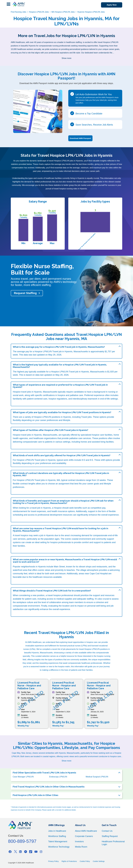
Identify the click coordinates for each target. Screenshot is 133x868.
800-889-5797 (22, 841)
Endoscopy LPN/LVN (58, 777)
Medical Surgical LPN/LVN (97, 777)
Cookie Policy (85, 861)
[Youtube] (36, 852)
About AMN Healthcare (86, 831)
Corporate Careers (84, 836)
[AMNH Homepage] (19, 4)
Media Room (81, 847)
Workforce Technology (59, 847)
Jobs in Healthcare (57, 831)
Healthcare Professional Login (113, 843)
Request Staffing (25, 293)
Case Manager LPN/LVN (23, 777)
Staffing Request (110, 836)
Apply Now (112, 5)
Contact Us (107, 831)
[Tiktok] (31, 852)
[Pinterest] (26, 852)
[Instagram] (41, 852)
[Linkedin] (20, 852)
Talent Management (58, 842)
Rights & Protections (69, 861)
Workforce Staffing (57, 836)
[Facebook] (10, 852)
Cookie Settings (99, 861)
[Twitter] (15, 852)
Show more (67, 58)
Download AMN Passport (80, 138)
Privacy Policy (53, 861)
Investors (79, 842)
